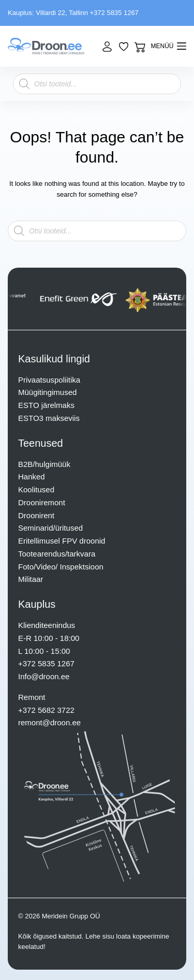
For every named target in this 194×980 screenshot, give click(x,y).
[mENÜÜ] (169, 47)
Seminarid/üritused (50, 528)
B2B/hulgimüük (44, 464)
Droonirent (36, 515)
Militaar (31, 579)
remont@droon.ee (49, 722)
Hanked (32, 477)
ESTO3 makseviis (49, 418)
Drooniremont (42, 502)
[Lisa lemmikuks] (124, 47)
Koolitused (36, 489)
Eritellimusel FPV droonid (62, 541)
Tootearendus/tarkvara (57, 554)
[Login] (107, 47)
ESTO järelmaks (46, 405)
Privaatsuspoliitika (49, 380)
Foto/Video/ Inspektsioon (61, 567)
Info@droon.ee (44, 676)
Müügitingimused (47, 392)
